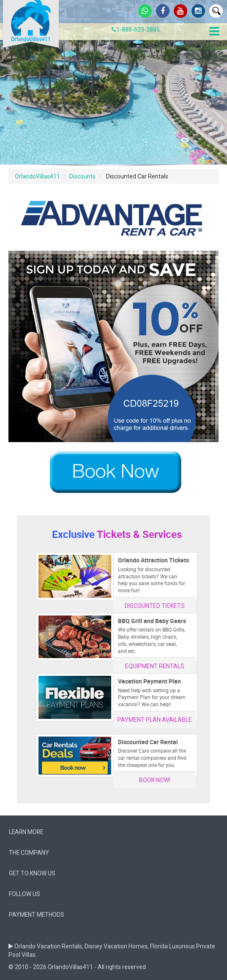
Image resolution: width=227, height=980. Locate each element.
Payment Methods (37, 915)
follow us (25, 894)
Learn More (26, 832)
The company (29, 853)
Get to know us (32, 873)
